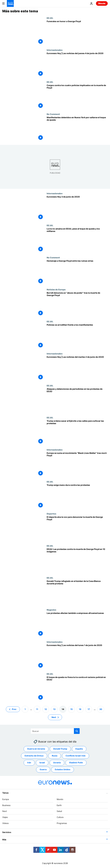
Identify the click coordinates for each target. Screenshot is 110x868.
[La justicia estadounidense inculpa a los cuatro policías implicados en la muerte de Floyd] (77, 97)
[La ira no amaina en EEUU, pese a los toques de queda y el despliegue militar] (77, 240)
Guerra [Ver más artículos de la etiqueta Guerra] (43, 770)
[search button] (77, 731)
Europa (6, 799)
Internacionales (55, 50)
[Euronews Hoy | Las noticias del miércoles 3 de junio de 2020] (77, 208)
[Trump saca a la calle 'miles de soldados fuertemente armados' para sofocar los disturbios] (77, 432)
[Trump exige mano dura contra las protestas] (77, 496)
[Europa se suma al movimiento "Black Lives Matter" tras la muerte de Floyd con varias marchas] (77, 464)
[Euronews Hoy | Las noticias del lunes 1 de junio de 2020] (77, 657)
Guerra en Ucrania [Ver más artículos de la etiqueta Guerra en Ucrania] (36, 749)
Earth (59, 805)
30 (101, 709)
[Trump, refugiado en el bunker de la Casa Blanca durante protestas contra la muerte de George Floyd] (77, 593)
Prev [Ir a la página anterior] (14, 709)
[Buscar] (55, 731)
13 (54, 709)
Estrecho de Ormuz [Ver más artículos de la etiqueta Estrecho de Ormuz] (34, 756)
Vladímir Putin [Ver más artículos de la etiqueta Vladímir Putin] (76, 763)
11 (37, 709)
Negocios (51, 610)
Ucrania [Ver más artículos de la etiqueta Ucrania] (57, 763)
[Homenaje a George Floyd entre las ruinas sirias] (77, 272)
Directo (102, 3)
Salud (59, 811)
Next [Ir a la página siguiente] (54, 717)
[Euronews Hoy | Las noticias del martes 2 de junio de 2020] (77, 368)
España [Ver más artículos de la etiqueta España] (79, 749)
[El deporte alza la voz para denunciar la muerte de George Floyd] (77, 528)
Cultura (60, 817)
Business (6, 805)
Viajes (5, 817)
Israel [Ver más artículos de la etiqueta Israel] (42, 763)
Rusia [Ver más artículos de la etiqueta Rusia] (55, 756)
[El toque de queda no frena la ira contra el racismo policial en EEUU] (77, 689)
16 (80, 709)
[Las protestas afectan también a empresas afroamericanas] (77, 625)
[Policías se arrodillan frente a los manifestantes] (77, 336)
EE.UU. (50, 18)
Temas (5, 793)
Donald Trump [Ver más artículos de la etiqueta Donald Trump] (60, 749)
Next (5, 811)
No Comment (53, 114)
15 (71, 709)
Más (4, 840)
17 (89, 709)
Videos (5, 823)
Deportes (51, 514)
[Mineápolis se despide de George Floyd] (77, 33)
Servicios (7, 832)
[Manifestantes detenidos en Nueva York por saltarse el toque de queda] (77, 129)
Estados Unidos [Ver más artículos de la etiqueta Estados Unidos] (63, 770)
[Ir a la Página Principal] (10, 3)
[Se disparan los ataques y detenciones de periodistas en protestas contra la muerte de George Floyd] (77, 400)
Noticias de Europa (56, 289)
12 (46, 709)
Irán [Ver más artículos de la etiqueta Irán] (29, 763)
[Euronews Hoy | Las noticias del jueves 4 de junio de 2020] (77, 65)
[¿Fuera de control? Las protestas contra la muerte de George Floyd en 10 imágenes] (77, 561)
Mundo (60, 799)
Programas (62, 823)
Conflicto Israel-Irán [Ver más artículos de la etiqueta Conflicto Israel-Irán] (76, 756)
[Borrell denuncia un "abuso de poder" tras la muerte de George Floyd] (77, 304)
